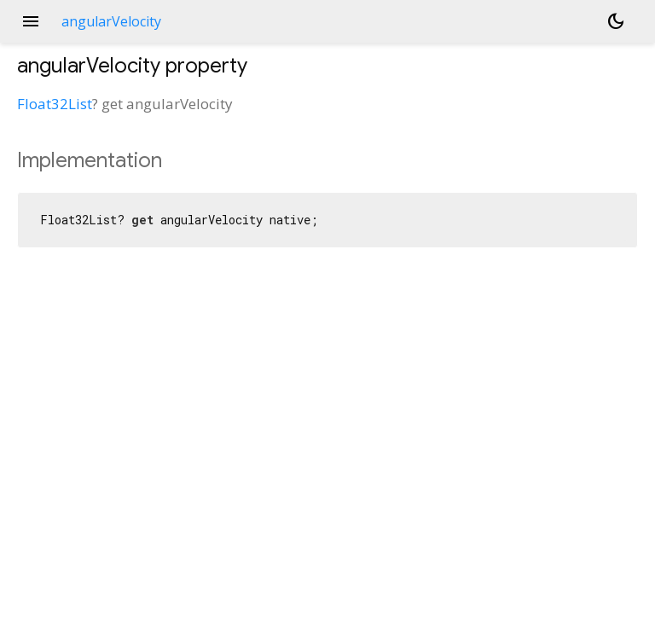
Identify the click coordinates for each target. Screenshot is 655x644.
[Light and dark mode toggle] (616, 21)
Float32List (55, 104)
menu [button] (31, 21)
